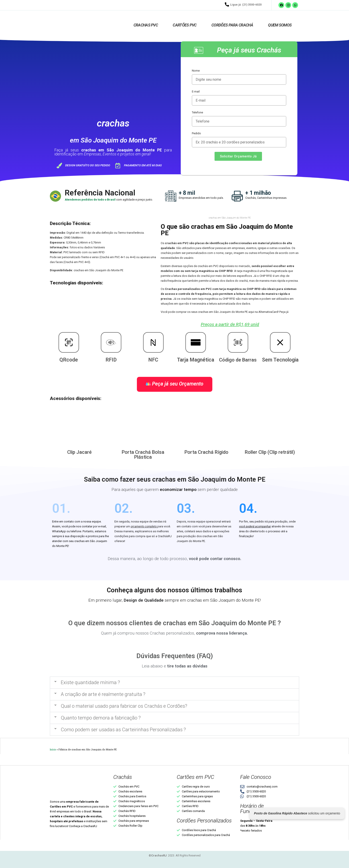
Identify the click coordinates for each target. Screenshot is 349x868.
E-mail (196, 91)
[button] (174, 683)
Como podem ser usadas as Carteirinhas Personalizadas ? (123, 730)
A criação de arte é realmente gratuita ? (103, 694)
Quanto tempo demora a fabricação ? (101, 718)
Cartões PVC (185, 25)
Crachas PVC (146, 25)
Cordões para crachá (232, 25)
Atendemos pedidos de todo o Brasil (90, 200)
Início (53, 749)
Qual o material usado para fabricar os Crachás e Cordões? (124, 706)
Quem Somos (280, 25)
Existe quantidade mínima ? (90, 682)
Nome (196, 71)
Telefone (197, 112)
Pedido (196, 133)
